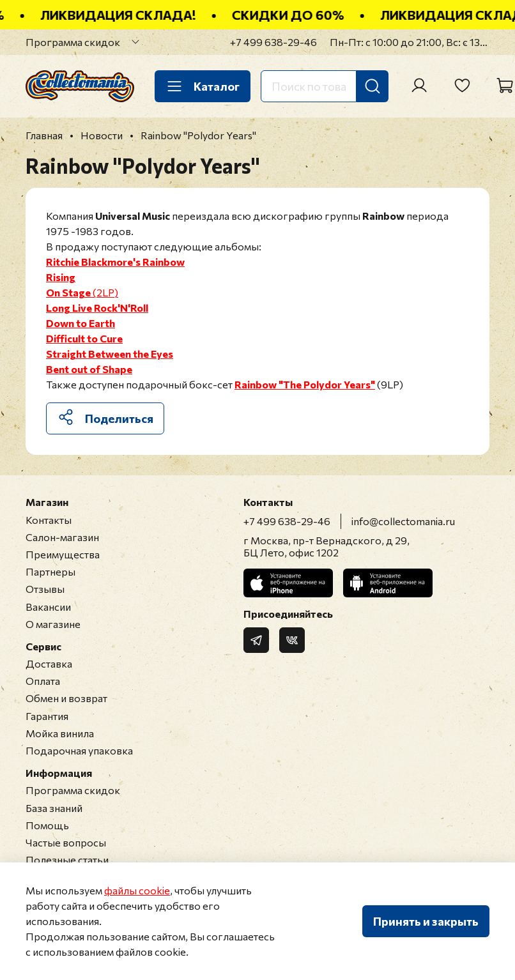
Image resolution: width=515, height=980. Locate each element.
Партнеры (50, 571)
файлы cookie (137, 890)
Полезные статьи (67, 860)
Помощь (47, 825)
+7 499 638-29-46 (273, 42)
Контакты (49, 520)
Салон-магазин (62, 537)
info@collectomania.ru (403, 521)
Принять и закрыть (426, 921)
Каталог (203, 86)
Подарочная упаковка (79, 750)
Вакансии (48, 607)
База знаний (54, 808)
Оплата (43, 681)
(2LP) (82, 292)
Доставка (49, 663)
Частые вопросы (66, 842)
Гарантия (47, 716)
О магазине (53, 624)
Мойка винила (60, 733)
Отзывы (45, 589)
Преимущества (63, 554)
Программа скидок (73, 42)
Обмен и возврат (66, 698)
